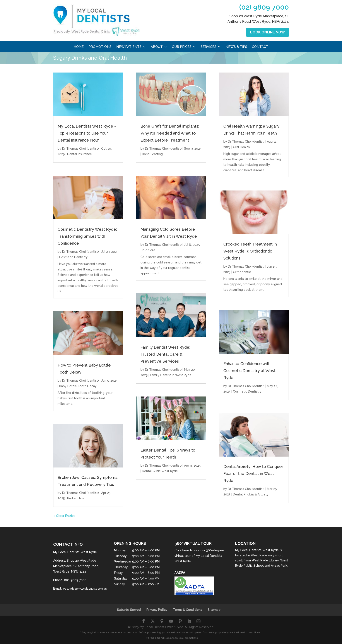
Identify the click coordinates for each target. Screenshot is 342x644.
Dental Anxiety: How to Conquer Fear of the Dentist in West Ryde (253, 473)
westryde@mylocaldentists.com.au (85, 589)
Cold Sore (148, 250)
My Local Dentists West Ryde (257, 550)
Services (209, 47)
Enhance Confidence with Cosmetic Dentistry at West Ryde (249, 371)
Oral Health (241, 147)
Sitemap (214, 610)
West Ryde (259, 555)
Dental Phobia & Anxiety (251, 494)
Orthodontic (242, 272)
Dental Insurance (80, 154)
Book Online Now (268, 32)
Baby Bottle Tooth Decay (78, 386)
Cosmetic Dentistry (73, 257)
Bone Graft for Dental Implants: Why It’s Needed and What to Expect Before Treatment (170, 133)
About (157, 47)
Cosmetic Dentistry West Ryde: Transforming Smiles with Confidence (87, 236)
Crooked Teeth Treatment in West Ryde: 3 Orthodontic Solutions (250, 251)
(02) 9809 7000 (264, 7)
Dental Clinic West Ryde (160, 471)
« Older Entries (64, 516)
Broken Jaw (76, 498)
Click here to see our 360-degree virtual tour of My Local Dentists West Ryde (199, 556)
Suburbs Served (129, 610)
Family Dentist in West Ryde (171, 375)
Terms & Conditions (187, 610)
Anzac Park (279, 566)
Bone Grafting (152, 154)
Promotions (100, 47)
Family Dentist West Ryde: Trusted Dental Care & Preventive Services (165, 354)
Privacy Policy (157, 610)
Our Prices (182, 47)
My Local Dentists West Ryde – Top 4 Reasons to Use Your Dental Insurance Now (87, 133)
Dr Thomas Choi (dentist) (80, 149)
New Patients (129, 47)
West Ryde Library (265, 560)
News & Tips (236, 47)
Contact (260, 47)
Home (79, 47)
